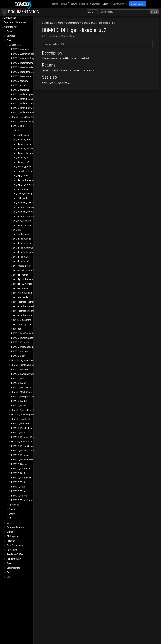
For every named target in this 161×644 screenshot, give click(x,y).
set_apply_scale (21, 232)
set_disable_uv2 (21, 259)
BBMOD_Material (20, 367)
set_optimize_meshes (24, 308)
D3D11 (10, 520)
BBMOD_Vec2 (18, 480)
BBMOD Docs (11, 15)
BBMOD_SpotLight (20, 466)
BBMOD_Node (18, 403)
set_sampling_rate (22, 322)
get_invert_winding (22, 191)
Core (9, 38)
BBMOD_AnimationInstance (25, 51)
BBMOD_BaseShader (22, 74)
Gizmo (10, 529)
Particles (11, 538)
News (74, 4)
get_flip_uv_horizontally (25, 178)
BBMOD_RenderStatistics (24, 448)
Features (84, 4)
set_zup (17, 326)
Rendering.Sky (14, 556)
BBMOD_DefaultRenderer (24, 105)
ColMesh (11, 33)
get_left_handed (21, 196)
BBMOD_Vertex (19, 493)
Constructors (15, 42)
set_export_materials (24, 268)
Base (9, 29)
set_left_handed (21, 295)
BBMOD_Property (20, 421)
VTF (9, 574)
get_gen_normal (21, 187)
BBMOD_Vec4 (18, 489)
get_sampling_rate (22, 223)
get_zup (17, 227)
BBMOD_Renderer (20, 439)
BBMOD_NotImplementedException (28, 408)
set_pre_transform (22, 317)
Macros (13, 516)
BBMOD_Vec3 (18, 484)
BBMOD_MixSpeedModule (24, 394)
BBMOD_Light (18, 353)
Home (56, 4)
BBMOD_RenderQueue (22, 444)
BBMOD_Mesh (19, 380)
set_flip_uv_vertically (24, 281)
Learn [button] (106, 4)
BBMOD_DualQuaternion (23, 331)
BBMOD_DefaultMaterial (23, 101)
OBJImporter (13, 534)
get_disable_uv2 (21, 160)
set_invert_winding (22, 290)
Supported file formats (15, 20)
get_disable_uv (21, 155)
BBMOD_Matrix (19, 376)
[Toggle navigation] (5, 9)
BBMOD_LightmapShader (23, 362)
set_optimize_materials (25, 304)
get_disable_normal (23, 146)
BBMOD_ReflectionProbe (24, 435)
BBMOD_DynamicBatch (23, 335)
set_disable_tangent (23, 250)
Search (154, 9)
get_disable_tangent (23, 151)
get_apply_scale (21, 133)
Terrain (10, 570)
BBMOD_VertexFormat (22, 498)
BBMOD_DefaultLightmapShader (27, 96)
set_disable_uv (21, 254)
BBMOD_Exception (21, 340)
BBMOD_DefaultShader (23, 110)
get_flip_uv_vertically (24, 182)
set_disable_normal (23, 245)
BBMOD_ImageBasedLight (24, 344)
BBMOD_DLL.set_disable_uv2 (73, 80)
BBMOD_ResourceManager (25, 457)
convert (17, 128)
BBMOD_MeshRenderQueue (25, 389)
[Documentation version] (93, 9)
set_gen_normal (21, 286)
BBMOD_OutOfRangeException (26, 412)
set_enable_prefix (22, 263)
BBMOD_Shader (19, 462)
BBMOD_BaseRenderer (23, 69)
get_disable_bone (22, 137)
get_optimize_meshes (24, 209)
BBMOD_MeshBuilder (22, 385)
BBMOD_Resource (20, 453)
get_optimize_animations (26, 200)
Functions (14, 507)
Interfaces (14, 502)
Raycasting (12, 547)
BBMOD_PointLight (20, 417)
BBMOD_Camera (19, 78)
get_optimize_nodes (23, 214)
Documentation (24, 9)
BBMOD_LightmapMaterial (24, 358)
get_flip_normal (21, 173)
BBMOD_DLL (18, 123)
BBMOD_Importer (20, 349)
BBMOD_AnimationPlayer (24, 56)
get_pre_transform (22, 218)
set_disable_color (22, 241)
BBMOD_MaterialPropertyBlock (27, 371)
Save (9, 561)
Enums (12, 511)
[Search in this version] (125, 9)
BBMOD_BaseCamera (22, 60)
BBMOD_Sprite (19, 471)
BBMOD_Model (19, 399)
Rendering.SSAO (15, 552)
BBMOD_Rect (18, 430)
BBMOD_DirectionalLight (23, 119)
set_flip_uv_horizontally (25, 277)
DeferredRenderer (16, 525)
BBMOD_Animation (21, 47)
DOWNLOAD (138, 4)
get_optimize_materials (25, 205)
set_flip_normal (21, 272)
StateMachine (13, 565)
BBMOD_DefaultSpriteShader (25, 114)
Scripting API (11, 24)
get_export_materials (24, 169)
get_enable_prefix (22, 164)
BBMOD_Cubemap (20, 87)
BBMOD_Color (18, 83)
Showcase (95, 4)
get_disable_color (22, 142)
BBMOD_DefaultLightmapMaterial (28, 92)
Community (118, 4)
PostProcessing (15, 543)
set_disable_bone (22, 236)
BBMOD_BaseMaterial (22, 65)
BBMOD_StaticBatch (21, 475)
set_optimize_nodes (23, 313)
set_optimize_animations (26, 299)
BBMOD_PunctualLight (22, 426)
